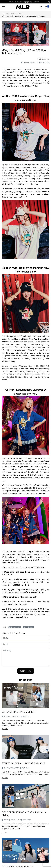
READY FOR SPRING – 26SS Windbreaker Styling (24, 814)
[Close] (49, 2)
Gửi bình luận (26, 671)
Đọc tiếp (5, 729)
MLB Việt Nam (28, 627)
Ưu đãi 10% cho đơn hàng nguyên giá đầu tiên (24, 2)
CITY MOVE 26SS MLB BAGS (17, 867)
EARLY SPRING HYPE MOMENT (19, 712)
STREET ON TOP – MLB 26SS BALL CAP (23, 763)
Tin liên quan (26, 680)
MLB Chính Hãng (15, 627)
